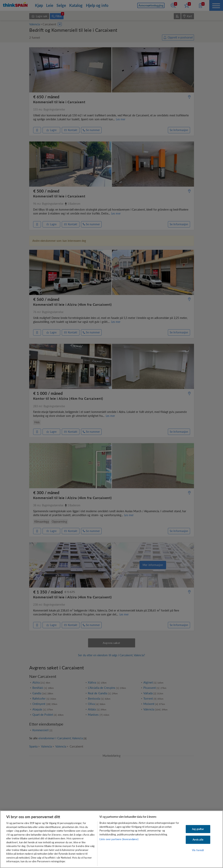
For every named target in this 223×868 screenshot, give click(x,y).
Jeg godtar (198, 829)
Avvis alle (198, 840)
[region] (111, 839)
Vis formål (198, 850)
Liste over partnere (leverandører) (119, 839)
